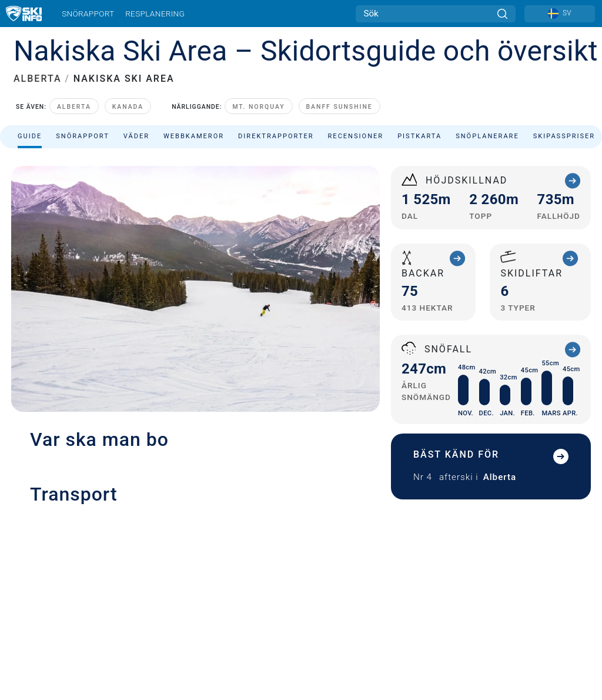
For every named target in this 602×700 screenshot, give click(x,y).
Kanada (128, 107)
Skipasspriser (564, 136)
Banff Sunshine (340, 107)
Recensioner (356, 136)
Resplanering (155, 14)
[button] (195, 606)
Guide (30, 136)
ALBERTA (38, 79)
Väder (136, 136)
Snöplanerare (487, 136)
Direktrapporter (276, 136)
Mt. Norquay (258, 107)
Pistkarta (419, 136)
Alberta (74, 107)
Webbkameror (194, 136)
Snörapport (88, 14)
